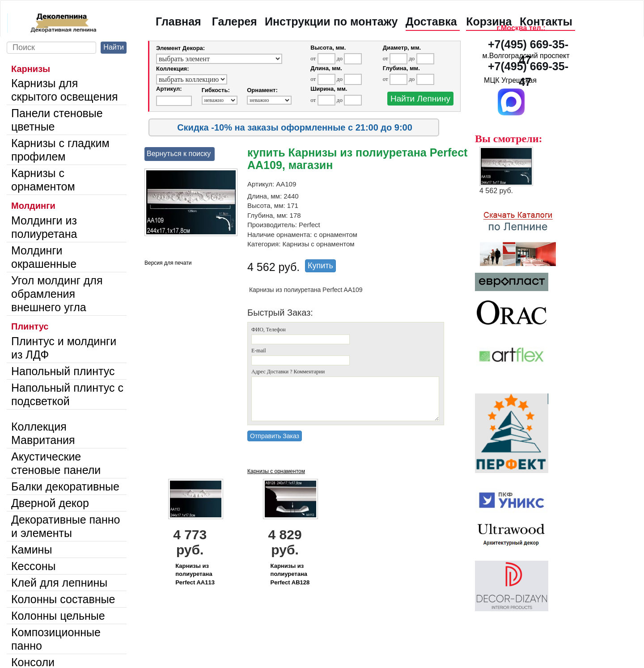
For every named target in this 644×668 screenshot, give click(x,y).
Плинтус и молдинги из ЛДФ (64, 348)
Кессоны (33, 566)
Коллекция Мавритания (43, 433)
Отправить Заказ (275, 436)
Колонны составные (63, 599)
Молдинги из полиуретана (44, 227)
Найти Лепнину (420, 99)
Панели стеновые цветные (57, 120)
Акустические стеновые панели (56, 463)
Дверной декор (50, 503)
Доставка (431, 21)
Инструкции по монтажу (331, 21)
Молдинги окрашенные (44, 257)
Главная (178, 21)
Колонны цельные (58, 616)
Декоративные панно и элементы (66, 526)
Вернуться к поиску (179, 154)
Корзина (489, 21)
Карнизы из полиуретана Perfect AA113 (195, 574)
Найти (114, 47)
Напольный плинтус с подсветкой (67, 394)
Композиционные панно (56, 639)
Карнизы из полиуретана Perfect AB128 (290, 574)
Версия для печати (168, 263)
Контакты (546, 21)
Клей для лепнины (59, 583)
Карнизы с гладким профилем (60, 150)
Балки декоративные (65, 486)
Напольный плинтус (63, 371)
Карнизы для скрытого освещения (65, 90)
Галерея (235, 21)
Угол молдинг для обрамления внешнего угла (57, 294)
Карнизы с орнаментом (43, 180)
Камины (32, 550)
